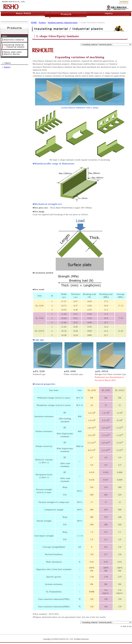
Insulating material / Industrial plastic (63, 23)
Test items (54, 390)
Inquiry (7, 67)
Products (42, 23)
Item (40, 296)
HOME (34, 23)
